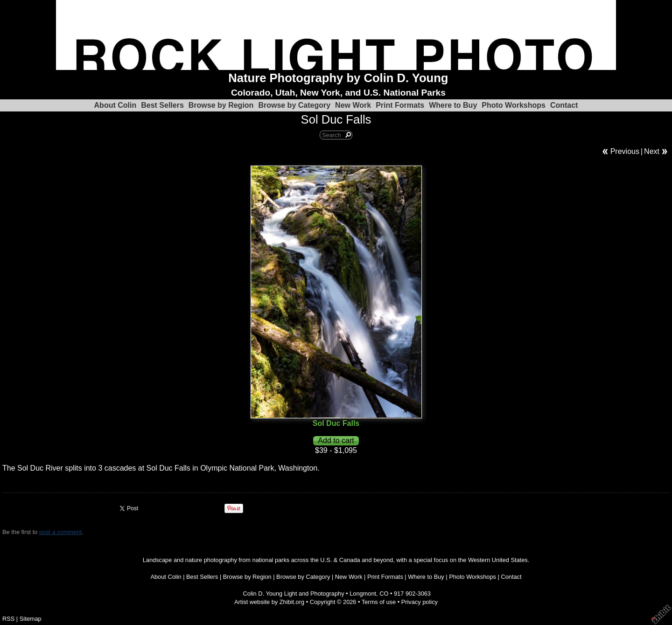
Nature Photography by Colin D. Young (338, 78)
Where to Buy (453, 105)
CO (384, 594)
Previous (625, 151)
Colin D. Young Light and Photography (294, 594)
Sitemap (31, 619)
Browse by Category (294, 105)
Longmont (363, 594)
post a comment (60, 532)
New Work (353, 105)
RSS (8, 619)
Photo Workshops (514, 105)
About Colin (115, 105)
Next (652, 151)
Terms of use (379, 602)
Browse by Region (221, 105)
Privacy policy (420, 602)
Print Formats (400, 105)
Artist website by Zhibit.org (269, 602)
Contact (564, 105)
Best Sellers (162, 105)
